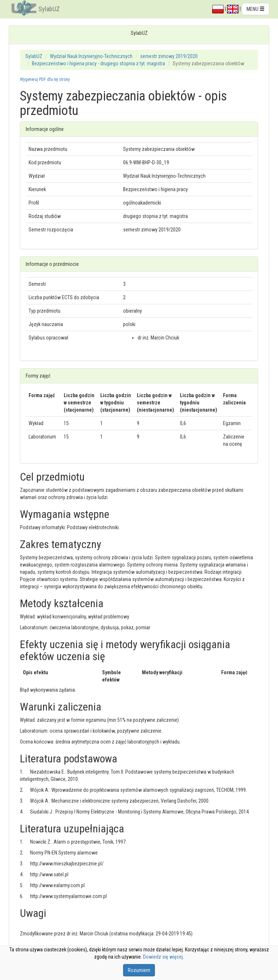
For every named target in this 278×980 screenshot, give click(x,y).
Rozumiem (139, 970)
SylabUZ (49, 9)
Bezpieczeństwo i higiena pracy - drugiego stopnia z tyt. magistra (98, 63)
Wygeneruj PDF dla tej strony (45, 79)
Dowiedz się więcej (163, 957)
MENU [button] (256, 9)
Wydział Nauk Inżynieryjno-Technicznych (91, 56)
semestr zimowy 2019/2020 (169, 56)
